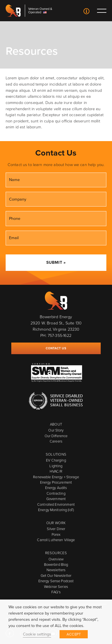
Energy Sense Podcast (56, 581)
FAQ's (56, 592)
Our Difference (56, 436)
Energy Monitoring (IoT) (56, 510)
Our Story (56, 430)
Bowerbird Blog (56, 565)
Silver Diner (56, 529)
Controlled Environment (56, 504)
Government (56, 499)
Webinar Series (56, 587)
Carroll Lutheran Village (56, 540)
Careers (56, 441)
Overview (56, 559)
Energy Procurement (56, 482)
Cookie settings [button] (37, 634)
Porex (56, 534)
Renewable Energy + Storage (56, 477)
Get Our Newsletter (56, 576)
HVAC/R (56, 471)
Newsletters (56, 570)
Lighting (56, 466)
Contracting (56, 493)
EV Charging (56, 460)
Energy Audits (56, 488)
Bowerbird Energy (13, 11)
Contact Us (86, 12)
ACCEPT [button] (74, 634)
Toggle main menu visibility (101, 10)
